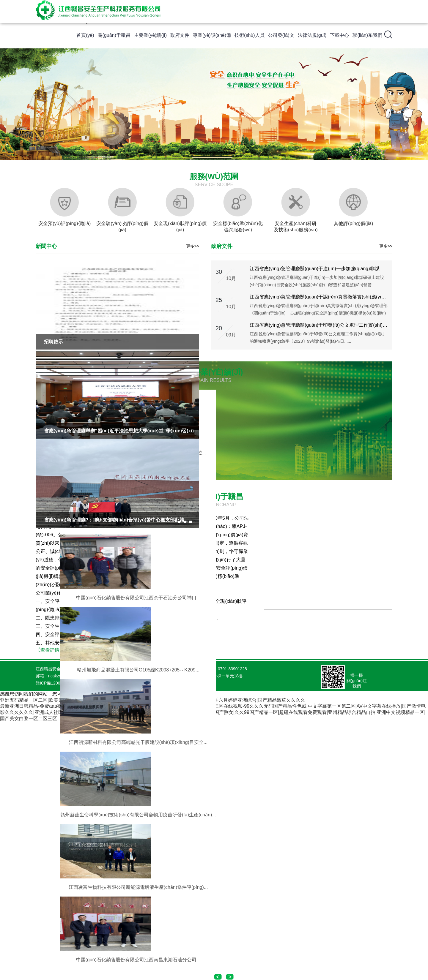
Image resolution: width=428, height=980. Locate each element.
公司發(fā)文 (281, 35)
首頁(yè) (85, 35)
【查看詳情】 (50, 650)
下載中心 (339, 35)
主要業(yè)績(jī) (150, 35)
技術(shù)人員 (249, 35)
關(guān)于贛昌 (114, 35)
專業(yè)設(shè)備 (212, 35)
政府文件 (180, 35)
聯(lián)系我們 (367, 35)
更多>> (193, 246)
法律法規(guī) (312, 35)
